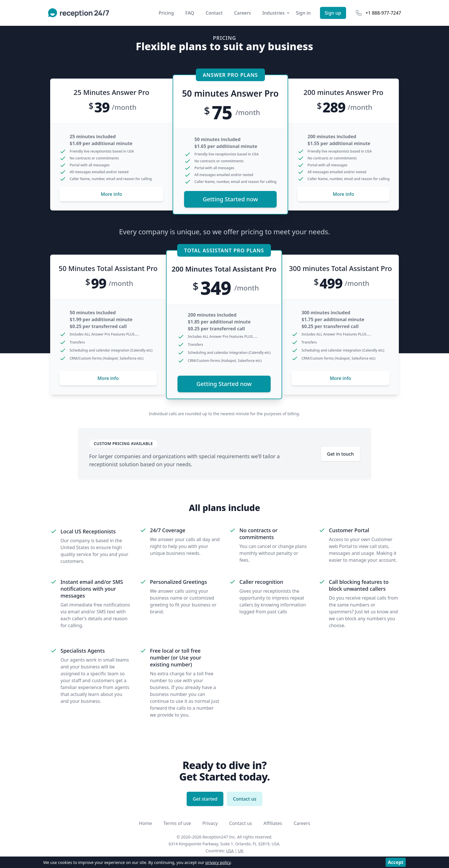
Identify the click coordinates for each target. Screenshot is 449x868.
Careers (242, 13)
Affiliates (273, 823)
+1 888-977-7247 (383, 13)
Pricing (166, 13)
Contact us (244, 799)
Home (145, 823)
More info (111, 194)
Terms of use (177, 823)
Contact (214, 13)
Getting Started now (230, 199)
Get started (205, 799)
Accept (396, 862)
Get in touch (340, 454)
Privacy (210, 823)
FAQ (190, 13)
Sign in (303, 13)
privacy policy (218, 862)
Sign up (333, 13)
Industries (276, 13)
